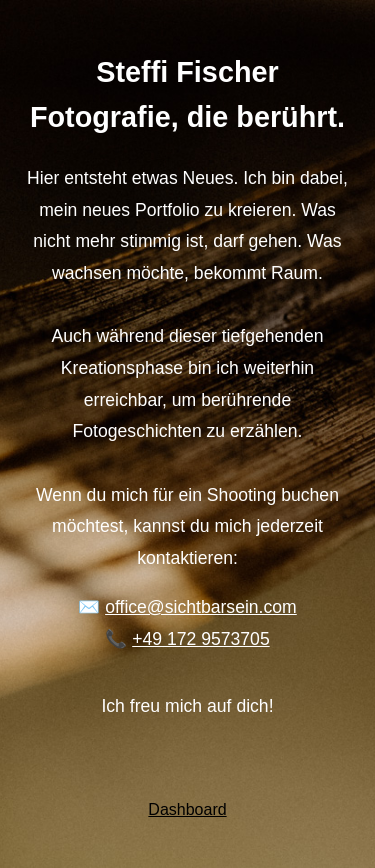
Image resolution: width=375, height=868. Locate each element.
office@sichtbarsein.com (201, 607)
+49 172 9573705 (200, 639)
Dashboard (187, 809)
